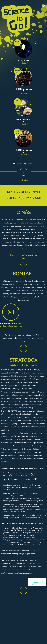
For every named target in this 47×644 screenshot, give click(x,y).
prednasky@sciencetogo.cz (11, 326)
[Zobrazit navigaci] (43, 5)
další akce (23, 180)
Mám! (36, 198)
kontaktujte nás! (31, 255)
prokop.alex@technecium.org (32, 518)
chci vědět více (24, 63)
